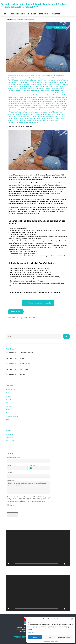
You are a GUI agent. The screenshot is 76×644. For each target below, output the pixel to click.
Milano (8, 399)
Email (9, 465)
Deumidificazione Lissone (20, 126)
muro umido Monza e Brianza (48, 95)
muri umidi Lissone (26, 93)
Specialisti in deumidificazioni (39, 99)
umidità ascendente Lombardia (17, 101)
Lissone (49, 27)
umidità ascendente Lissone (58, 99)
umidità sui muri (13, 118)
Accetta (35, 637)
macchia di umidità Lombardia (42, 86)
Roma (8, 413)
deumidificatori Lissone (15, 78)
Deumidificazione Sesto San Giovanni (19, 353)
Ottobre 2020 (10, 437)
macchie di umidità (26, 88)
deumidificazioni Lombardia (58, 82)
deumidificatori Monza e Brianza (52, 78)
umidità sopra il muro (48, 114)
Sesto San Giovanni (12, 416)
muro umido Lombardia (30, 95)
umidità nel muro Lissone (23, 110)
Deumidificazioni (18, 14)
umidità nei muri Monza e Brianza (49, 108)
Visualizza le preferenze (65, 637)
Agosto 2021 (10, 434)
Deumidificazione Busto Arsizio (17, 369)
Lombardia (57, 84)
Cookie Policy (47, 641)
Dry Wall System (36, 84)
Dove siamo (44, 14)
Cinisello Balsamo (12, 393)
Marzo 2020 (10, 441)
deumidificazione (13, 80)
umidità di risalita (59, 101)
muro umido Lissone (14, 95)
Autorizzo (12, 505)
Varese (8, 419)
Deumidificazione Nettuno (15, 375)
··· (64, 14)
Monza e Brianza (60, 27)
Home (5, 14)
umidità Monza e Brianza (40, 106)
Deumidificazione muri (31, 318)
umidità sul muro (25, 120)
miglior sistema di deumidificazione (52, 91)
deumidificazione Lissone (28, 80)
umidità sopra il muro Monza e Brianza (52, 116)
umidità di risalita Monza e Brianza (56, 103)
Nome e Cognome (13, 458)
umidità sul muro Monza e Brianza (27, 123)
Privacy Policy (55, 641)
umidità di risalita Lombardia (34, 103)
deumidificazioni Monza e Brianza (18, 84)
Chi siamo (32, 14)
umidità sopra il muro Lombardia (28, 116)
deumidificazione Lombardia (46, 80)
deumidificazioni (25, 82)
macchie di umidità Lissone (42, 88)
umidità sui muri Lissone (27, 118)
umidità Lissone (13, 106)
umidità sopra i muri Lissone (38, 112)
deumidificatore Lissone (15, 76)
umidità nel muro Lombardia (41, 110)
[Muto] (65, 564)
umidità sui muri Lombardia (45, 118)
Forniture (56, 14)
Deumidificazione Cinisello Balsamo (19, 364)
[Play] (9, 564)
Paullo (8, 409)
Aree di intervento (22, 637)
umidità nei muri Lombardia (28, 108)
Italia (44, 84)
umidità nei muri (55, 106)
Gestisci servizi (32, 632)
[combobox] (32, 468)
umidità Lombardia (25, 106)
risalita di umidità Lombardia (28, 97)
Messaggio (10, 480)
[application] (38, 548)
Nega (50, 637)
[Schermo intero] (67, 564)
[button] (72, 619)
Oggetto (10, 473)
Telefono (32, 465)
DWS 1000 (25, 194)
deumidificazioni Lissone (39, 82)
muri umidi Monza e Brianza (58, 93)
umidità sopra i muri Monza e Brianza (28, 114)
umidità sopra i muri (21, 112)
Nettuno (9, 406)
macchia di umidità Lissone (22, 86)
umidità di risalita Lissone (16, 103)
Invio (13, 515)
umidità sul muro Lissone (40, 120)
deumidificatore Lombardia (33, 76)
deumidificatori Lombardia (32, 78)
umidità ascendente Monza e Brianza (40, 101)
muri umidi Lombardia (40, 93)
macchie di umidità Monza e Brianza (27, 91)
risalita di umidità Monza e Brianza (50, 97)
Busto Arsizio (10, 390)
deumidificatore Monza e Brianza (53, 76)
